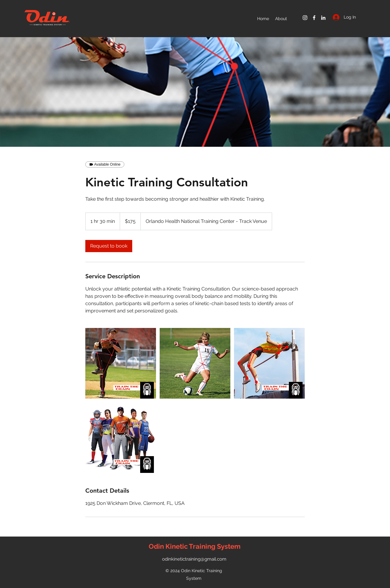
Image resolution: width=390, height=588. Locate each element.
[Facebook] (314, 18)
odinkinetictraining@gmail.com (194, 559)
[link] (109, 246)
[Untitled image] (121, 363)
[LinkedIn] (323, 18)
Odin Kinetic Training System (195, 546)
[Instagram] (305, 18)
